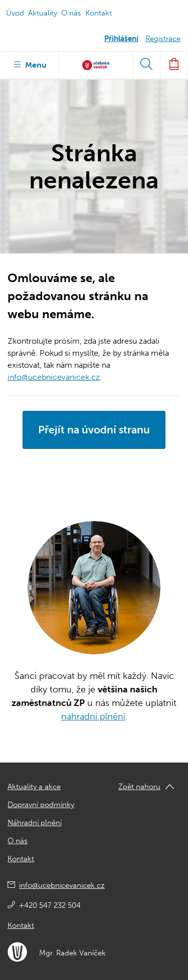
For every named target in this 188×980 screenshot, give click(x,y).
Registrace (163, 39)
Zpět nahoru (139, 787)
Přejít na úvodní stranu (94, 430)
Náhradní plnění (35, 823)
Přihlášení (121, 39)
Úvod (15, 13)
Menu (29, 64)
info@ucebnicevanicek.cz (54, 377)
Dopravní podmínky (41, 805)
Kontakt (99, 13)
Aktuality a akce (34, 787)
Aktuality (43, 13)
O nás (71, 13)
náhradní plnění (93, 716)
